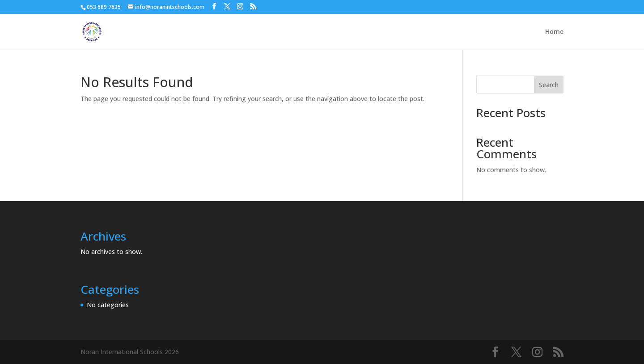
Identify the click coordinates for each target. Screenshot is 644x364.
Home (554, 32)
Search (549, 85)
